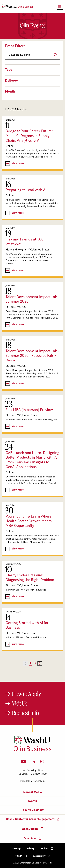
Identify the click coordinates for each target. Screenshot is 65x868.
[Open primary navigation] (60, 6)
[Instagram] (42, 762)
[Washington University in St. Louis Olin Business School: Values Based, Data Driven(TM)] (32, 751)
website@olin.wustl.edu (32, 781)
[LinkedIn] (33, 762)
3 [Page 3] (35, 663)
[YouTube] (24, 762)
